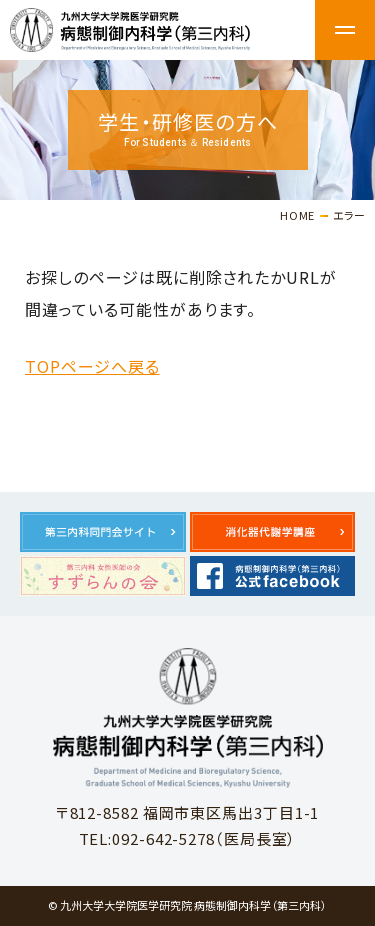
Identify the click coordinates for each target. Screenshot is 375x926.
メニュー (345, 30)
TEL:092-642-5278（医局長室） (188, 838)
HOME (297, 215)
